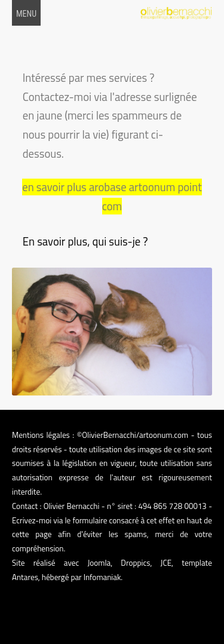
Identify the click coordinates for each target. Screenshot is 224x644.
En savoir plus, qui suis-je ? (85, 241)
